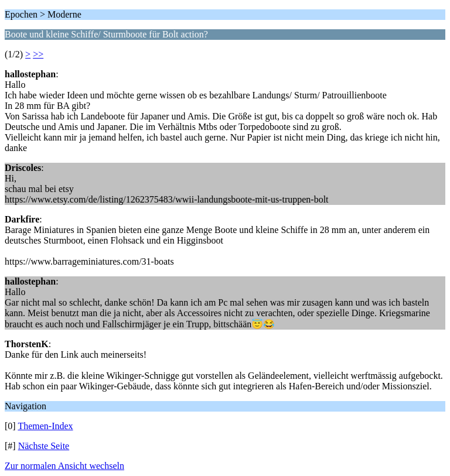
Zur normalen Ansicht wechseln (64, 466)
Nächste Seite (44, 446)
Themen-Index (45, 426)
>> (38, 54)
